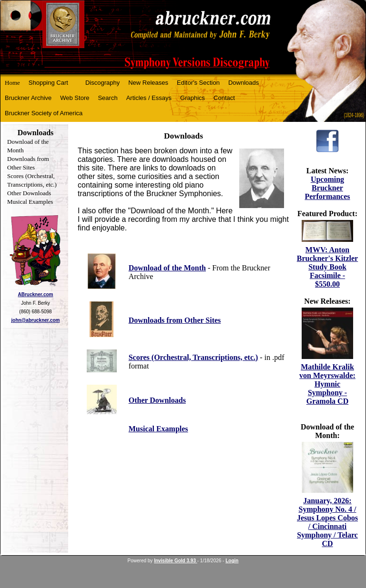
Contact (224, 98)
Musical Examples (30, 202)
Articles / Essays (149, 98)
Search (107, 98)
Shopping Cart (48, 83)
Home (12, 83)
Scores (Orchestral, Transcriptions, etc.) (193, 357)
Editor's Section (198, 83)
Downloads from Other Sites (175, 320)
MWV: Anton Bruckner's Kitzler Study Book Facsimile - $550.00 (327, 267)
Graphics (193, 98)
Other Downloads (29, 193)
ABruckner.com (36, 294)
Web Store (75, 98)
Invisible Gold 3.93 (176, 561)
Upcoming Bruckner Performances (327, 188)
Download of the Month (167, 268)
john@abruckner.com (36, 320)
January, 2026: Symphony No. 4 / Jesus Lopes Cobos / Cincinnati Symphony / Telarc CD (327, 522)
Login (232, 561)
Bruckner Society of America (44, 113)
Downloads (244, 83)
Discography (102, 83)
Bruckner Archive (28, 98)
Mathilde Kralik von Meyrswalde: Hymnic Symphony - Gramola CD (327, 384)
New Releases (148, 83)
